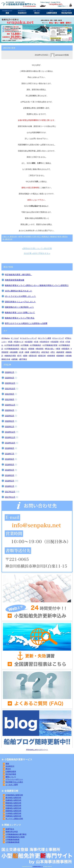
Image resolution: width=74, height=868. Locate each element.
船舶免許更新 (56, 237)
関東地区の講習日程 (13, 803)
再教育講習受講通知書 (15, 280)
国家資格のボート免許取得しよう (19, 307)
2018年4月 (10, 470)
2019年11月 (10, 437)
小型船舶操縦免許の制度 (15, 837)
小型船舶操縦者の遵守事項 (16, 834)
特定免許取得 (67, 12)
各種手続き (10, 829)
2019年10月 (10, 443)
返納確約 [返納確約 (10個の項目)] (61, 356)
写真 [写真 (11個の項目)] (11, 342)
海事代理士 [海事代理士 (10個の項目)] (36, 352)
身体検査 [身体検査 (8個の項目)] (52, 356)
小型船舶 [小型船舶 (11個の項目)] (25, 345)
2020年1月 (10, 427)
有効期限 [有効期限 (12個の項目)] (14, 352)
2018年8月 (10, 448)
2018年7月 (10, 454)
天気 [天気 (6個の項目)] (37, 342)
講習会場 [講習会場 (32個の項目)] (33, 356)
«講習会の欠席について (32, 248)
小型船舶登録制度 (13, 840)
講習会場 (13, 237)
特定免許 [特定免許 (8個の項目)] (46, 352)
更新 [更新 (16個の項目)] (58, 349)
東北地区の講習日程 (13, 798)
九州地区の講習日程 (13, 813)
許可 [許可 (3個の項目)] (20, 356)
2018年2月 (10, 481)
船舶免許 (46, 237)
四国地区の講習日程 (13, 811)
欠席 (34, 237)
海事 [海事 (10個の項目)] (27, 352)
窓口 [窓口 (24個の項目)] (53, 352)
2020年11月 (10, 405)
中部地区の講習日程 (13, 806)
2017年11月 (10, 497)
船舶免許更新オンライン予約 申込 (20, 318)
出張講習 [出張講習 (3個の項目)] (29, 342)
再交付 (37, 12)
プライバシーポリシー (14, 779)
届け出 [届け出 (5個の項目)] (24, 349)
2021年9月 (10, 394)
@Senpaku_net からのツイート (37, 750)
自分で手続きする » (42, 253)
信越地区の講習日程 (13, 800)
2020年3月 (10, 416)
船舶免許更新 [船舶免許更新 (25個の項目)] (11, 356)
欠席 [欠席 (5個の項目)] (22, 352)
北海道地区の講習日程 (14, 795)
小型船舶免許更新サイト (38, 866)
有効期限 (27, 237)
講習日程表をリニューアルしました (20, 302)
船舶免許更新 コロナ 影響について (20, 313)
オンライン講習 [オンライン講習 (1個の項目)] (45, 338)
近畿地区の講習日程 (13, 808)
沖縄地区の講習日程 (13, 816)
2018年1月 (10, 486)
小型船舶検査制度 (13, 842)
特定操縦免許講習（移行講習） (18, 275)
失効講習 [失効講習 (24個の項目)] (55, 342)
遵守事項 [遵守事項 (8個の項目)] (23, 359)
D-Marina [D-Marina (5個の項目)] (6, 338)
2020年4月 (10, 410)
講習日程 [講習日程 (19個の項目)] (42, 356)
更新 (7, 12)
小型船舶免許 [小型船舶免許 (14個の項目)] (36, 345)
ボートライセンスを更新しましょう (20, 296)
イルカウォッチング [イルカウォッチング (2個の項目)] (29, 338)
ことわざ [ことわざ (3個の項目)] (15, 338)
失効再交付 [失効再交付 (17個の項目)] (45, 342)
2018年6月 (10, 459)
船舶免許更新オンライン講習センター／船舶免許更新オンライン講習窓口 (37, 285)
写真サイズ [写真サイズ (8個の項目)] (19, 342)
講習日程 (9, 239)
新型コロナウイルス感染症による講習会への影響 (26, 323)
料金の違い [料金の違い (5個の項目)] (50, 349)
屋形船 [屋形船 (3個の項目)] (32, 349)
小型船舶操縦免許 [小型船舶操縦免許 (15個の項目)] (12, 349)
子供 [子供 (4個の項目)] (62, 342)
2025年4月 (10, 378)
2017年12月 (10, 492)
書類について (11, 777)
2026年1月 (10, 372)
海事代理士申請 (12, 832)
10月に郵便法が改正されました (18, 291)
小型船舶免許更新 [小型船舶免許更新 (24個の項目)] (50, 345)
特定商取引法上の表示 (14, 782)
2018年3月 (10, 475)
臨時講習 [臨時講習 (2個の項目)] (61, 352)
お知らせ (6, 237)
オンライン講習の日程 (14, 819)
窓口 (39, 237)
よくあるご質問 (12, 785)
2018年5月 (10, 465)
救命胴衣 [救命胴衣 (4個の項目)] (40, 349)
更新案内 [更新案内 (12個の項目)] (66, 349)
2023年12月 (10, 383)
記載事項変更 (52, 12)
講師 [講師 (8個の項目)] (26, 356)
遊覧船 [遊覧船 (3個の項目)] (15, 359)
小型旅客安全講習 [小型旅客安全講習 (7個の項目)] (12, 345)
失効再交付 (22, 12)
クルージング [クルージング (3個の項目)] (59, 338)
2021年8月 (10, 399)
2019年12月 (10, 432)
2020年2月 (10, 421)
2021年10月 (10, 389)
